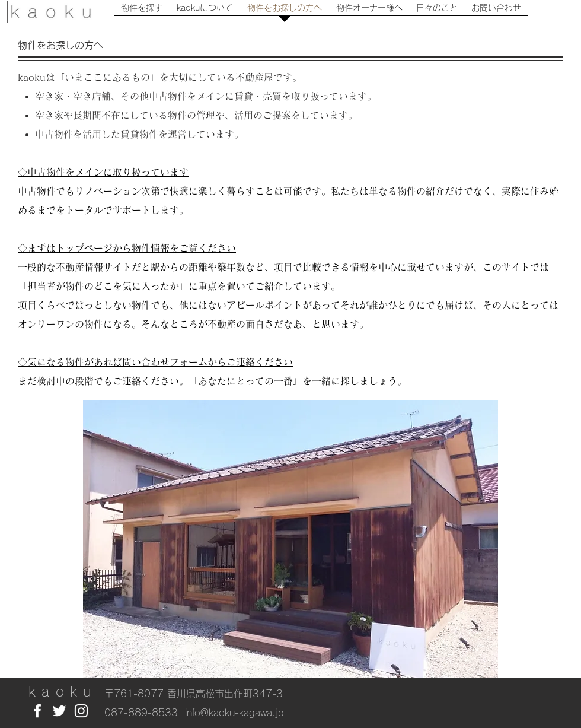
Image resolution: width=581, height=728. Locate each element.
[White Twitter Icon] (59, 711)
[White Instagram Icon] (81, 711)
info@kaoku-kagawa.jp (234, 713)
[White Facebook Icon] (37, 711)
